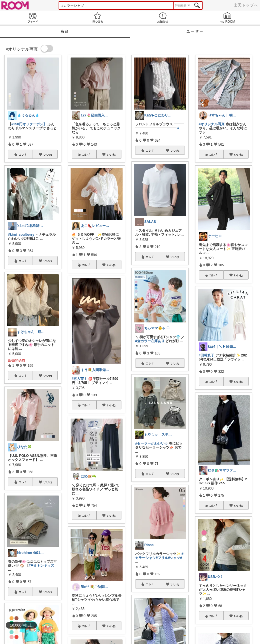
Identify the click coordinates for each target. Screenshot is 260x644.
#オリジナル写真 (212, 124)
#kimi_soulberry (21, 235)
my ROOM (228, 18)
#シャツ (174, 558)
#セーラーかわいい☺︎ (152, 443)
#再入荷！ (80, 379)
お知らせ (163, 18)
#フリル (162, 558)
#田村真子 (207, 355)
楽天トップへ (246, 5)
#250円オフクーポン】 (29, 124)
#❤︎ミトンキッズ (42, 566)
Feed (33, 18)
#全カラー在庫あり (150, 341)
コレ (23, 154)
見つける (98, 18)
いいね (48, 154)
